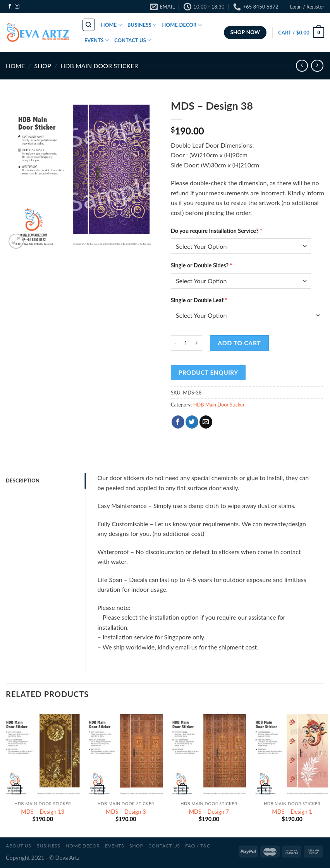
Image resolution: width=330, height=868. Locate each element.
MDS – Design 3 (126, 812)
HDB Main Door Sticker (99, 66)
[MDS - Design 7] (209, 753)
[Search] (89, 25)
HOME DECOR (182, 25)
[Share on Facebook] (178, 422)
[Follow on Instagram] (17, 7)
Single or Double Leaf (199, 300)
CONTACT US (133, 40)
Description (23, 480)
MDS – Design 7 (209, 812)
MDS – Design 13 (43, 812)
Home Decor (82, 846)
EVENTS (97, 40)
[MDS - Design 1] (292, 753)
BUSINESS (142, 25)
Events (114, 846)
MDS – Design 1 (292, 812)
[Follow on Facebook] (10, 7)
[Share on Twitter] (192, 422)
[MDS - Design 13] (43, 753)
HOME (112, 25)
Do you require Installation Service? (217, 231)
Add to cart (239, 343)
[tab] (46, 480)
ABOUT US (19, 846)
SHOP (42, 66)
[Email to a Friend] (206, 422)
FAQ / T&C (198, 846)
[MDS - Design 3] (126, 753)
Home (15, 66)
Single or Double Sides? (202, 265)
